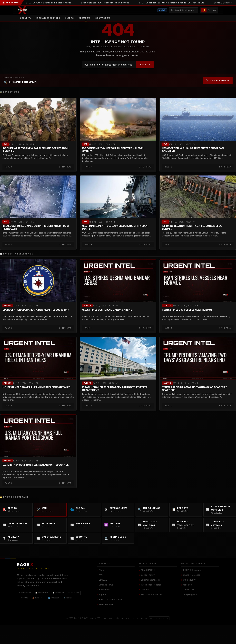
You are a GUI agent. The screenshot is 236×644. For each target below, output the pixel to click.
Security (26, 18)
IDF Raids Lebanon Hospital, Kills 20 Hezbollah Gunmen (193, 227)
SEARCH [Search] (145, 65)
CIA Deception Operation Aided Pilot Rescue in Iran (36, 310)
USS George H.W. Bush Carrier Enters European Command (193, 150)
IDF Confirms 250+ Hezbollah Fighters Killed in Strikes (113, 150)
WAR (6, 144)
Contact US (103, 18)
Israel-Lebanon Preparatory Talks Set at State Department (115, 389)
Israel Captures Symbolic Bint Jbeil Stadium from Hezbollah (35, 227)
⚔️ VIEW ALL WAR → (218, 80)
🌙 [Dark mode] (204, 10)
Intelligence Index (48, 18)
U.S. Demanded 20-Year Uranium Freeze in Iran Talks (36, 387)
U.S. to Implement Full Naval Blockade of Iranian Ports (115, 227)
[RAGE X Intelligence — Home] (22, 10)
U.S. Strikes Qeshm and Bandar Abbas (107, 310)
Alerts (69, 18)
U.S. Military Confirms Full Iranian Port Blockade (36, 465)
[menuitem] (48, 18)
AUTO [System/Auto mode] (215, 10)
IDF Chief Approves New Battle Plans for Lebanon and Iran (35, 150)
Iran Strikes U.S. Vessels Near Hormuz (187, 310)
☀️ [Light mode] (209, 10)
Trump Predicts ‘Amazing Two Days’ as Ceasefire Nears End (194, 389)
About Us (84, 18)
